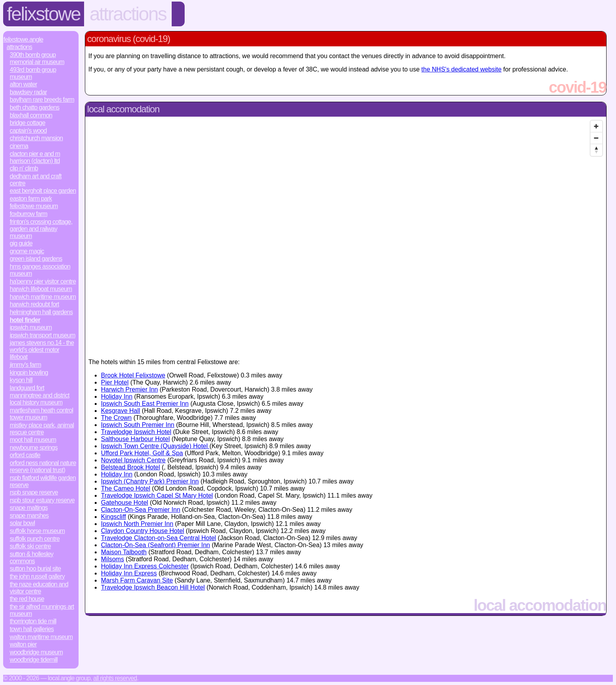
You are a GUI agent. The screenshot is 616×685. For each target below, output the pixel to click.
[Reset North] (596, 150)
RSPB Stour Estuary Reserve (42, 500)
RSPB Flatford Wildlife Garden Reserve (43, 481)
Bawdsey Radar (28, 92)
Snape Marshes (29, 516)
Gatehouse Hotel (125, 503)
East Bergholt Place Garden (43, 191)
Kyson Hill (21, 380)
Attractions (128, 14)
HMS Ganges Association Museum (40, 270)
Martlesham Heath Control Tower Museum (41, 414)
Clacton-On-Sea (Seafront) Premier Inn (155, 545)
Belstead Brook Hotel (130, 467)
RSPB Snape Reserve (34, 492)
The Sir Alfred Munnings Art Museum (42, 610)
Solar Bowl (22, 523)
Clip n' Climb (24, 168)
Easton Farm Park (31, 199)
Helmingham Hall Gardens (41, 312)
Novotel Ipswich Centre (133, 460)
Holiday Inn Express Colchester (145, 566)
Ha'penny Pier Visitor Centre (43, 281)
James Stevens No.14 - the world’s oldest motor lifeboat (42, 350)
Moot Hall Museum (33, 440)
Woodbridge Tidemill (34, 660)
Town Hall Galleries (32, 629)
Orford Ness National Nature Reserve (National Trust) (43, 466)
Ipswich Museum (31, 327)
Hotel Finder (25, 320)
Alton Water (23, 84)
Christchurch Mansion (36, 138)
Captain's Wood (28, 131)
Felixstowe (44, 14)
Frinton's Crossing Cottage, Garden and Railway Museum (41, 229)
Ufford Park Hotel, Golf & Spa (142, 453)
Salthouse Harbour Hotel (135, 439)
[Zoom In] (596, 126)
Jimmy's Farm (26, 365)
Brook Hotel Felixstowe (133, 375)
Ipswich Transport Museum (43, 335)
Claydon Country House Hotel (143, 531)
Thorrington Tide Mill (33, 621)
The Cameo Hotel (126, 488)
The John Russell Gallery (37, 576)
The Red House (27, 599)
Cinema (19, 146)
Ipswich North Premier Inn (137, 524)
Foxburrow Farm (29, 214)
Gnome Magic (27, 251)
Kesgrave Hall (121, 411)
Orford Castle (25, 455)
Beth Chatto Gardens (35, 107)
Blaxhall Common (31, 115)
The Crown (116, 418)
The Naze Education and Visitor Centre (39, 588)
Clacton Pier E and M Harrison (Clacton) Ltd (35, 157)
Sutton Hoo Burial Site (35, 569)
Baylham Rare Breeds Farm (42, 100)
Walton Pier (23, 644)
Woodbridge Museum (36, 652)
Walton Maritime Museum (41, 637)
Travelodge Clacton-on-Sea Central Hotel (159, 538)
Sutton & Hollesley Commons (32, 558)
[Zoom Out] (596, 138)
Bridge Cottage (27, 123)
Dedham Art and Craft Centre (36, 180)
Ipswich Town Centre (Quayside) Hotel (155, 446)
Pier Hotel (115, 382)
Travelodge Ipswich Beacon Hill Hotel (153, 587)
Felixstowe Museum (34, 206)
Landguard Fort (27, 388)
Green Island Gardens (36, 259)
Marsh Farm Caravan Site (137, 580)
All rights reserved (115, 678)
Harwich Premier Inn (129, 389)
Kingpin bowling (29, 373)
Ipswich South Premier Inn (138, 425)
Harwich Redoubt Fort (34, 304)
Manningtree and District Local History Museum (40, 399)
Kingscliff (114, 517)
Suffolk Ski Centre (30, 546)
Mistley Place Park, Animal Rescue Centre (42, 429)
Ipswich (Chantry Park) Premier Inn (150, 481)
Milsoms (113, 559)
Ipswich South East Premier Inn (145, 404)
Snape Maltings (29, 508)
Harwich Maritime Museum (43, 297)
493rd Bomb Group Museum (33, 73)
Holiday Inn (117, 397)
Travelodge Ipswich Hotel (136, 432)
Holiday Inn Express (129, 573)
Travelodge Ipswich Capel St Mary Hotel (157, 495)
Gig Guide (21, 243)
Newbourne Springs (34, 448)
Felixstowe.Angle (23, 39)
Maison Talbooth (124, 552)
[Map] (346, 234)
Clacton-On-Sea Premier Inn (141, 510)
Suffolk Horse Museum (37, 531)
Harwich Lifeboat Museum (41, 289)
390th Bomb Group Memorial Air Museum (37, 58)
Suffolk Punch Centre (35, 539)
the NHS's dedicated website (462, 69)
